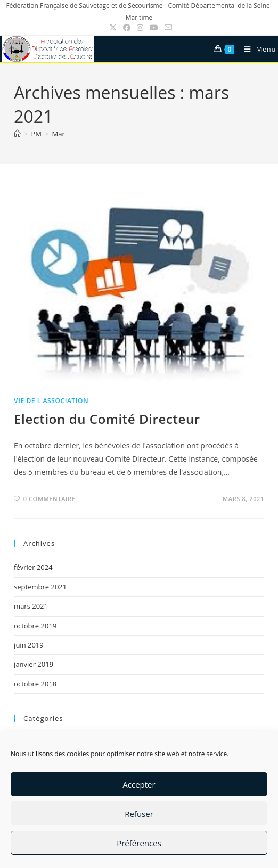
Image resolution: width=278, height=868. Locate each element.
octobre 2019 (35, 626)
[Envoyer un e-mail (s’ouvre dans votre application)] (167, 28)
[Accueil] (17, 134)
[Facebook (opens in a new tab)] (127, 28)
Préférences (139, 843)
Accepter (139, 784)
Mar (58, 134)
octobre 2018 (35, 684)
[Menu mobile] (256, 49)
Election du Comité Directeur (107, 419)
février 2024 (33, 567)
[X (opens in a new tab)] (113, 28)
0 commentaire (50, 499)
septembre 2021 (40, 587)
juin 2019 (29, 645)
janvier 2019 (34, 664)
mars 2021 (31, 606)
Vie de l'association (51, 401)
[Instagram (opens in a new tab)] (140, 28)
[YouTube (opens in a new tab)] (154, 28)
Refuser (139, 814)
